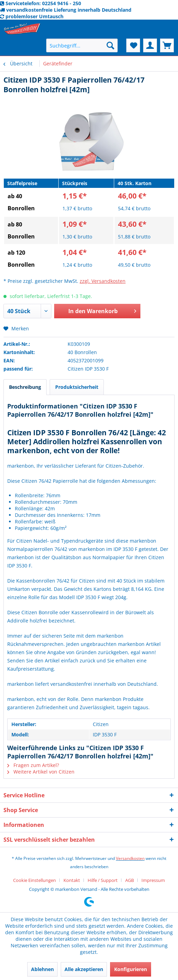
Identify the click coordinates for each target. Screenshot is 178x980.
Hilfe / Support (103, 880)
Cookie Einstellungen (34, 880)
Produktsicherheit (77, 387)
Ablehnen (42, 969)
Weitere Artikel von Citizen (41, 772)
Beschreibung (25, 387)
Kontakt (72, 880)
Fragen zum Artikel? (33, 765)
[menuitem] (18, 45)
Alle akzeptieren (84, 969)
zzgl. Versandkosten (103, 281)
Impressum (153, 880)
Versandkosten (130, 858)
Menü (19, 45)
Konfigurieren (131, 969)
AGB (130, 880)
